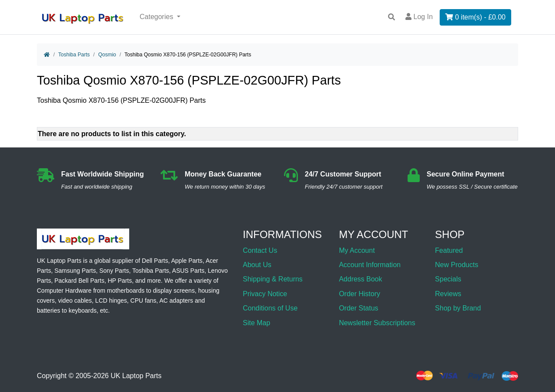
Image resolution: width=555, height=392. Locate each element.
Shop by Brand (458, 308)
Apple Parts (187, 261)
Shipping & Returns (273, 279)
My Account (357, 250)
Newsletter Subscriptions (377, 323)
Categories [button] (157, 17)
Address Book (361, 279)
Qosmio (107, 55)
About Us (257, 265)
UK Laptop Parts (136, 376)
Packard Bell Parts (79, 281)
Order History (360, 294)
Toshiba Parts (74, 55)
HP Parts (120, 281)
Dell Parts (155, 261)
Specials (448, 279)
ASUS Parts (188, 271)
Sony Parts (114, 271)
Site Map (256, 323)
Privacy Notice (265, 294)
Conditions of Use (270, 308)
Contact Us (260, 250)
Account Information (370, 265)
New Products (457, 265)
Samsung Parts (75, 271)
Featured (449, 250)
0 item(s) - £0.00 (475, 17)
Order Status (359, 308)
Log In (419, 17)
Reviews (448, 294)
